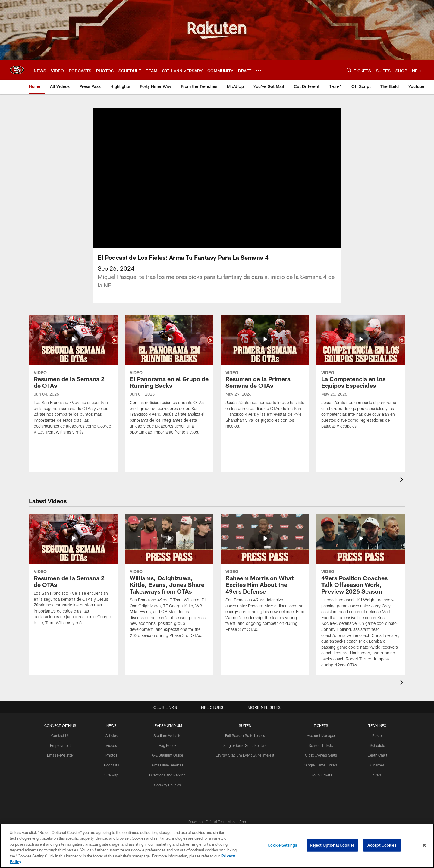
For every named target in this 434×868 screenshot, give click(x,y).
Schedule (377, 745)
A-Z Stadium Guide (167, 755)
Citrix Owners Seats (321, 755)
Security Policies (167, 785)
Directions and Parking (167, 775)
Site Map (111, 775)
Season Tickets (321, 745)
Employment (60, 745)
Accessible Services (167, 765)
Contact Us (60, 735)
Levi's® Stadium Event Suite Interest (245, 755)
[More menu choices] (259, 70)
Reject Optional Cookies (332, 845)
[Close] (424, 845)
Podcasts (112, 765)
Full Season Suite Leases (245, 735)
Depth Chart (377, 755)
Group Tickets (321, 775)
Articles (112, 735)
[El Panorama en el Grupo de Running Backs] (169, 379)
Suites (245, 725)
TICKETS (321, 725)
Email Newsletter (60, 755)
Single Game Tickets (321, 765)
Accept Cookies (382, 845)
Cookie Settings (282, 845)
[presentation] (403, 480)
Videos (111, 745)
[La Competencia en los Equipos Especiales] (361, 376)
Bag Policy (167, 745)
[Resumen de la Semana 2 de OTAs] (73, 379)
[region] (217, 846)
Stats (377, 775)
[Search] (349, 70)
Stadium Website (167, 735)
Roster (377, 735)
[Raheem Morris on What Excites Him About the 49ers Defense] (265, 577)
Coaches (377, 765)
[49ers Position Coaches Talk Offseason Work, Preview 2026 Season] (361, 594)
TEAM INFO (377, 725)
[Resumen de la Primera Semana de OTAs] (265, 376)
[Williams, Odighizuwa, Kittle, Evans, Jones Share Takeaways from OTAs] (169, 580)
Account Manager (321, 735)
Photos (111, 755)
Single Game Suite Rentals (245, 745)
